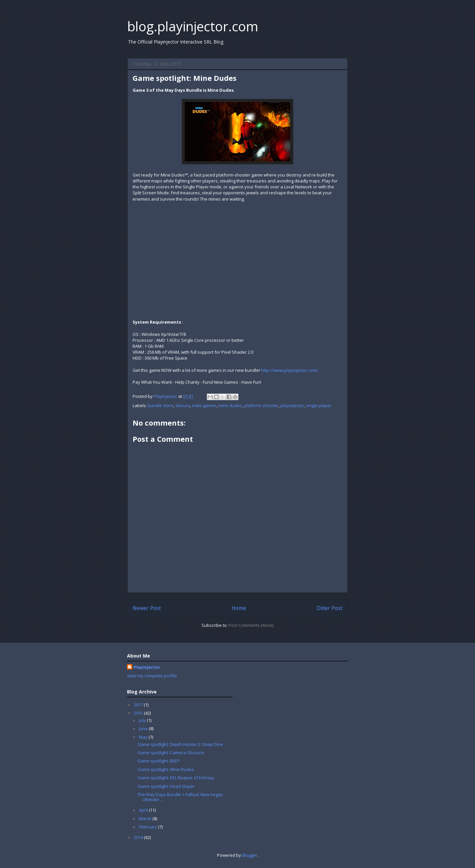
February (148, 827)
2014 (139, 837)
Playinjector (147, 667)
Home (239, 608)
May (144, 737)
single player (319, 405)
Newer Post (147, 608)
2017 (139, 705)
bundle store (161, 405)
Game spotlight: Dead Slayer (166, 786)
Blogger (250, 855)
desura (183, 405)
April (144, 810)
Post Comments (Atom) (251, 625)
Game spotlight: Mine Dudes (166, 769)
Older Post (330, 608)
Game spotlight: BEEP (159, 761)
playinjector (292, 405)
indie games (204, 405)
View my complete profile (152, 676)
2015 (139, 713)
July (143, 720)
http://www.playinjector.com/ (290, 370)
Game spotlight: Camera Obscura (171, 753)
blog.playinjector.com (193, 26)
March (146, 819)
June (144, 728)
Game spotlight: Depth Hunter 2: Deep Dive (180, 744)
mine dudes (230, 405)
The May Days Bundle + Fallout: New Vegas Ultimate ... (180, 797)
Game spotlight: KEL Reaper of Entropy (176, 778)
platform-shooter (261, 405)
